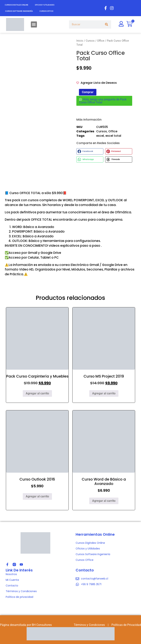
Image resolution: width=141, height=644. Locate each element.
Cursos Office (46, 11)
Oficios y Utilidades (45, 5)
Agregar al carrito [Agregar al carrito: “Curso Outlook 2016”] (37, 496)
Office (101, 41)
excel (100, 136)
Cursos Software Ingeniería (19, 11)
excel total (113, 136)
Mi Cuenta (12, 580)
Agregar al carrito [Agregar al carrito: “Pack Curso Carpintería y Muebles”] (37, 393)
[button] (34, 24)
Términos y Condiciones (21, 591)
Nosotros (11, 574)
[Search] (107, 24)
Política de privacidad (19, 597)
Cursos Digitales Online (17, 5)
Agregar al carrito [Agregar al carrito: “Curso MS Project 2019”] (104, 393)
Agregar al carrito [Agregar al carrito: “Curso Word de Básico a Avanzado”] (104, 501)
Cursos (90, 41)
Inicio (80, 41)
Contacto (12, 586)
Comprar (88, 92)
